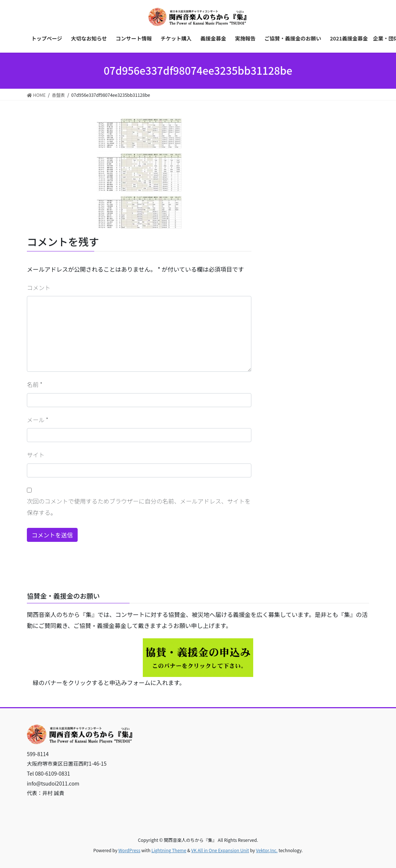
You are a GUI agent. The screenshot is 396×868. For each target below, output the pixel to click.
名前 (35, 384)
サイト (36, 455)
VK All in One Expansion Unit (220, 850)
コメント (39, 287)
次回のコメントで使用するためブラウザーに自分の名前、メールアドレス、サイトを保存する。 (139, 507)
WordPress (130, 850)
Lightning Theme (169, 850)
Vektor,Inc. (267, 850)
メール (38, 420)
